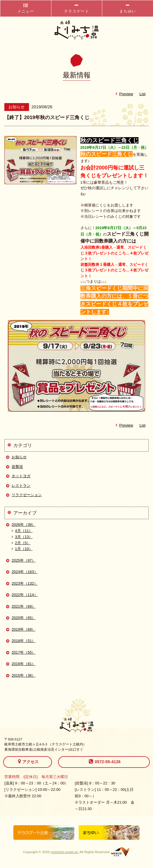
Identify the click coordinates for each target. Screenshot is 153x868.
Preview (123, 94)
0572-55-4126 (105, 761)
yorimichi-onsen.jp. (65, 852)
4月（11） (22, 531)
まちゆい (128, 8)
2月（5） (21, 543)
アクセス (28, 761)
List (142, 94)
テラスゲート (77, 8)
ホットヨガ (21, 476)
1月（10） (22, 549)
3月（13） (22, 537)
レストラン (21, 486)
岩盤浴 (17, 467)
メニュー (26, 8)
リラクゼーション (27, 495)
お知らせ (19, 457)
